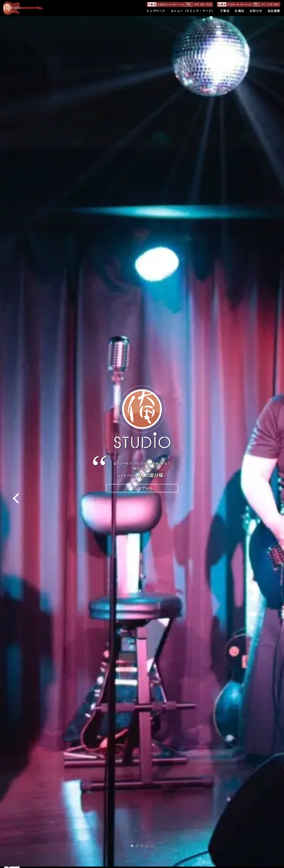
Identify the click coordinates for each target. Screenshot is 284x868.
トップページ (156, 11)
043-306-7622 (203, 5)
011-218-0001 (271, 5)
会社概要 (274, 11)
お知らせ (256, 11)
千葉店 (225, 11)
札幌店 (240, 11)
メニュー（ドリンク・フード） (193, 11)
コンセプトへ (142, 488)
